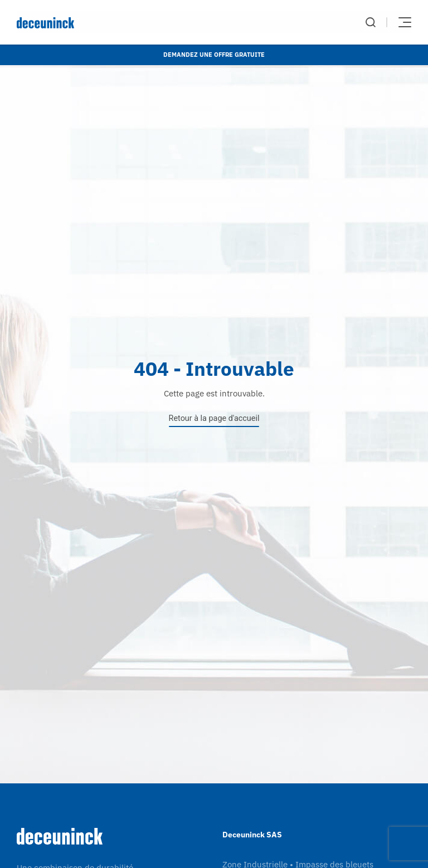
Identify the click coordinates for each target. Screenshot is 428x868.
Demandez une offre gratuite (214, 55)
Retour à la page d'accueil (214, 418)
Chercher (371, 22)
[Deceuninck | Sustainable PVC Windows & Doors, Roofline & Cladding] (115, 23)
